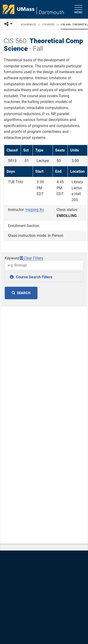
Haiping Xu (35, 210)
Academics (28, 25)
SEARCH (24, 293)
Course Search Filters (34, 277)
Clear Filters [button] (32, 258)
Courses (48, 25)
